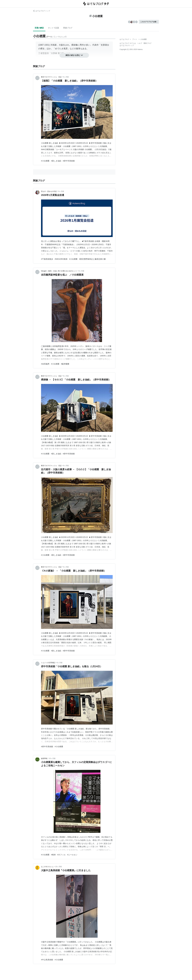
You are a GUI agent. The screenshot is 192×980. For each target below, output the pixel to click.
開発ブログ (148, 43)
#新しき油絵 (56, 161)
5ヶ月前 (66, 77)
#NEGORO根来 (61, 259)
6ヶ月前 (61, 191)
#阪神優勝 (65, 364)
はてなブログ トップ (42, 11)
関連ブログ (68, 28)
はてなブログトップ (127, 45)
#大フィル (62, 855)
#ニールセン (72, 855)
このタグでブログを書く (149, 22)
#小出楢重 (45, 161)
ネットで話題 (54, 28)
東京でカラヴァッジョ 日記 (51, 77)
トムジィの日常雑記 (48, 663)
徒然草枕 (44, 758)
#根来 (53, 855)
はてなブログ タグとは (128, 43)
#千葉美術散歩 (47, 259)
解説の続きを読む (74, 55)
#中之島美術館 (47, 960)
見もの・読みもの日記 (49, 191)
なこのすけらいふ (47, 867)
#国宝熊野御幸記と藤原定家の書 (92, 259)
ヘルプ (140, 43)
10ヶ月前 (52, 758)
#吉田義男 (45, 364)
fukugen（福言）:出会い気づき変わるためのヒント (59, 271)
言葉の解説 (39, 28)
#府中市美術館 (69, 161)
